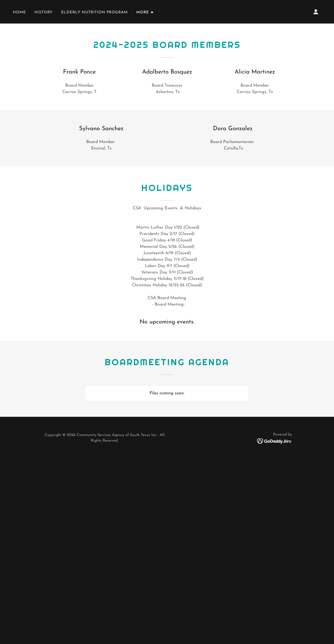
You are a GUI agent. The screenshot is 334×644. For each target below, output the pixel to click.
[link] (275, 441)
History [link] (44, 12)
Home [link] (19, 12)
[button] (145, 13)
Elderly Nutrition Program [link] (94, 12)
